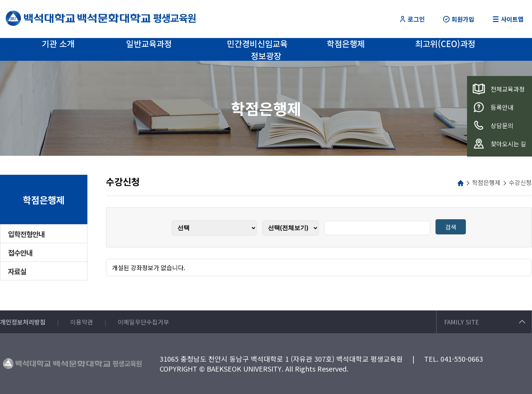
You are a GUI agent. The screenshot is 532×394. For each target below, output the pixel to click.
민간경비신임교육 (257, 43)
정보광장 (266, 55)
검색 (451, 227)
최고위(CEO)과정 (445, 43)
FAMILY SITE (485, 322)
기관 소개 (58, 43)
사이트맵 (508, 19)
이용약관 (82, 322)
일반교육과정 (149, 43)
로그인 (412, 19)
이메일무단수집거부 (143, 322)
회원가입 (459, 19)
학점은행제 (346, 43)
